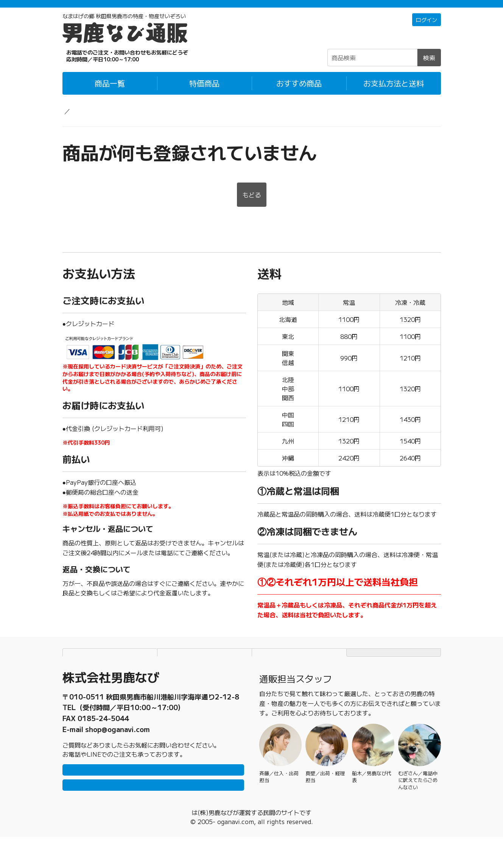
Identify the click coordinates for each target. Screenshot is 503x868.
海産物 (118, 121)
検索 (429, 68)
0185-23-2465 (103, 723)
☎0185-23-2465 (112, 66)
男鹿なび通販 (81, 121)
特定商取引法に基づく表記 (299, 663)
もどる (252, 206)
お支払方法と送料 (394, 93)
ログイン (425, 30)
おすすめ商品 (299, 93)
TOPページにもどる (394, 663)
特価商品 (204, 93)
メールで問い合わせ (153, 812)
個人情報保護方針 (204, 663)
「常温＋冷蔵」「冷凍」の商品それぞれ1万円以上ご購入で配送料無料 (251, 9)
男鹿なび (192, 843)
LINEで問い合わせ (153, 789)
